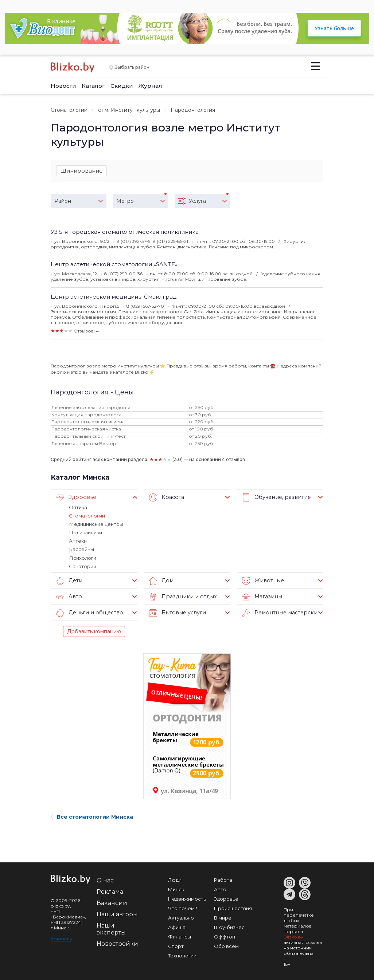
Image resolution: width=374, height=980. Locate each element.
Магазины (261, 597)
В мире (223, 917)
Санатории (83, 566)
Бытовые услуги (176, 613)
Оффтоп (225, 936)
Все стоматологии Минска (92, 816)
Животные (262, 580)
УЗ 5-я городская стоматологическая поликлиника (125, 232)
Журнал (150, 86)
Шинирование (81, 171)
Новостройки (117, 943)
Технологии (182, 955)
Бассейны (81, 549)
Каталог (93, 86)
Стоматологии (69, 110)
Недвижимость (187, 898)
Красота (166, 497)
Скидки (122, 86)
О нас (105, 880)
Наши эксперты (111, 929)
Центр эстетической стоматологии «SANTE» (114, 264)
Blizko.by (293, 936)
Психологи (82, 558)
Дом (161, 580)
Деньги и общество (88, 613)
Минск (176, 889)
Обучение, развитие (275, 497)
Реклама (110, 891)
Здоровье (75, 497)
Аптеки (78, 541)
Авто (69, 597)
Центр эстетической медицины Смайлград (114, 297)
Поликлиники (85, 532)
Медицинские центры (96, 524)
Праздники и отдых (181, 597)
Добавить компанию (94, 631)
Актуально (181, 917)
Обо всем (226, 946)
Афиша (177, 927)
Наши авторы (117, 914)
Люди (175, 879)
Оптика (78, 507)
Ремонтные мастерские (280, 613)
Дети (69, 580)
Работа (223, 879)
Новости (63, 86)
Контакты (61, 938)
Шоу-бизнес (229, 927)
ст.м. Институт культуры (129, 110)
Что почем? (183, 908)
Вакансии (112, 903)
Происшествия (233, 908)
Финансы (180, 936)
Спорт (176, 946)
